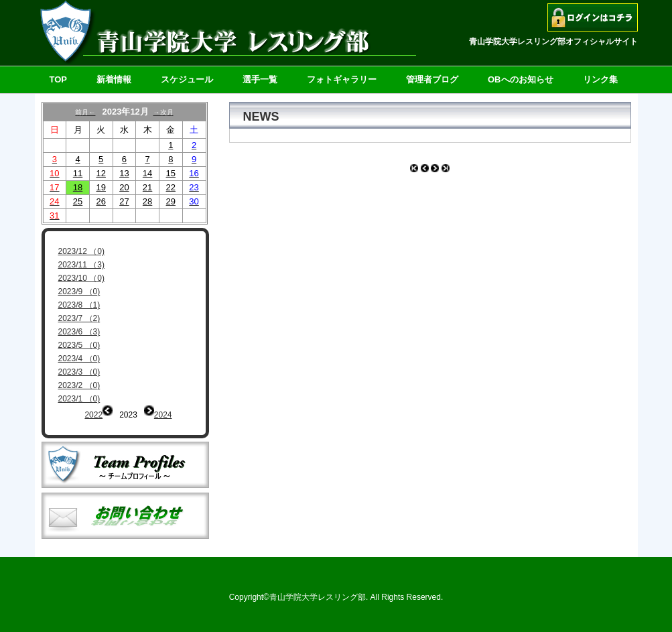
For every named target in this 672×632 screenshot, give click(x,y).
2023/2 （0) (79, 385)
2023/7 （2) (79, 318)
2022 (93, 415)
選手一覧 (260, 79)
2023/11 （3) (81, 265)
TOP (59, 79)
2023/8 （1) (79, 305)
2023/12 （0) (81, 251)
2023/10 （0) (81, 278)
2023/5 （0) (79, 345)
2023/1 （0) (79, 399)
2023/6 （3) (79, 332)
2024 (163, 415)
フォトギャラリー (342, 79)
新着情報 (114, 79)
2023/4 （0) (79, 359)
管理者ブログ (432, 79)
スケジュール (187, 79)
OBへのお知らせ (521, 79)
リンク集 (600, 79)
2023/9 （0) (79, 292)
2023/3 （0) (79, 372)
